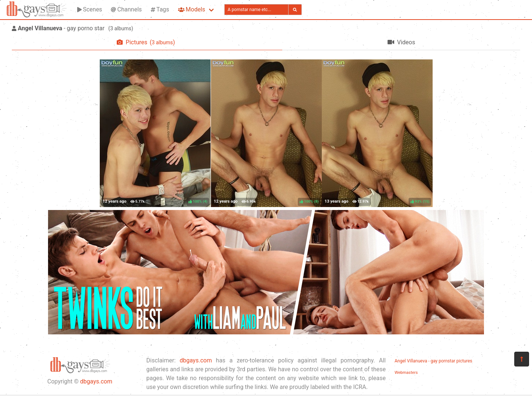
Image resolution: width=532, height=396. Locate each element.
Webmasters (406, 373)
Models (192, 9)
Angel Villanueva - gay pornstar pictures (433, 361)
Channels (126, 9)
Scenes (90, 9)
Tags (160, 9)
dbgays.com (96, 381)
